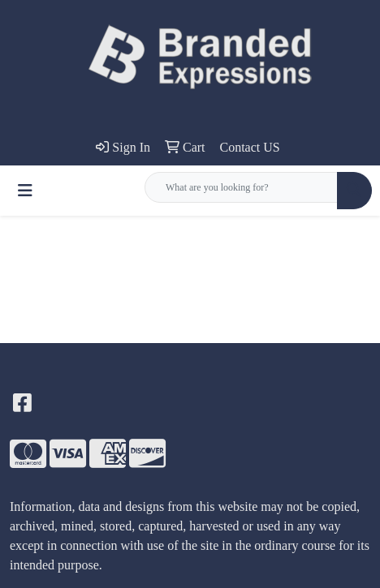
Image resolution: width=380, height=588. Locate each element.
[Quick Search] (241, 187)
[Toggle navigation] (25, 191)
